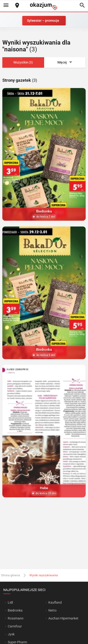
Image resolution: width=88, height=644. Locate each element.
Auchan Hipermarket (63, 618)
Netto (52, 610)
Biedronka (15, 610)
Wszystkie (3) (23, 62)
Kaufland (55, 602)
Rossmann (16, 618)
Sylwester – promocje (43, 21)
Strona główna (10, 575)
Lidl (10, 602)
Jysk (11, 634)
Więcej (65, 62)
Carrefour (15, 626)
